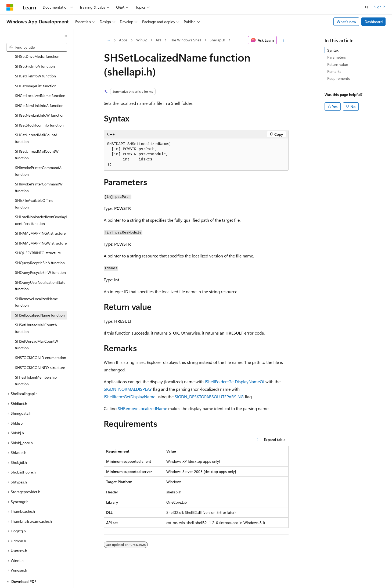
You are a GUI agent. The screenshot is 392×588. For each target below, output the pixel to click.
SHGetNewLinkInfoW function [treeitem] (40, 97)
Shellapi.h (217, 40)
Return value (338, 64)
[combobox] (37, 47)
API (158, 40)
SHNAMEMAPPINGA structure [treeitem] (40, 215)
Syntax (333, 50)
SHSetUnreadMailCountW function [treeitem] (37, 326)
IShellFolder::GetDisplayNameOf (235, 381)
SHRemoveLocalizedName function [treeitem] (36, 284)
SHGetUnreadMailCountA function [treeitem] (36, 120)
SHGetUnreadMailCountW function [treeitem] (37, 136)
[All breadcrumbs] (108, 40)
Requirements (339, 78)
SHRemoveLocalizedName (142, 408)
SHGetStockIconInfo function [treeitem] (39, 107)
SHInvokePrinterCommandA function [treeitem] (38, 152)
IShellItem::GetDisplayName (130, 397)
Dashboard (374, 22)
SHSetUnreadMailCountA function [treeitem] (36, 310)
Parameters (337, 57)
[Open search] (367, 7)
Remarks (334, 71)
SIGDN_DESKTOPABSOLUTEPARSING (209, 397)
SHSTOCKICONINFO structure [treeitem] (40, 349)
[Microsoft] (10, 7)
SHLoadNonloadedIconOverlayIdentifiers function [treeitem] (41, 202)
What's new (346, 22)
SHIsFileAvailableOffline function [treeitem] (34, 185)
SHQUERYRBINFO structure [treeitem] (38, 234)
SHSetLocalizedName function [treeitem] (40, 297)
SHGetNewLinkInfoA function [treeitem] (39, 87)
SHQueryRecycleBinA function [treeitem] (40, 244)
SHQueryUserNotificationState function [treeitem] (40, 267)
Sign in (380, 7)
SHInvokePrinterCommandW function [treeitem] (39, 169)
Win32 (142, 40)
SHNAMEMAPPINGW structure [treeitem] (41, 225)
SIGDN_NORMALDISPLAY (128, 389)
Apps (123, 40)
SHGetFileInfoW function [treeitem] (35, 57)
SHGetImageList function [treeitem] (36, 67)
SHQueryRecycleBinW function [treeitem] (40, 254)
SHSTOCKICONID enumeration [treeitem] (41, 339)
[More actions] (284, 40)
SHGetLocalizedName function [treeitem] (40, 77)
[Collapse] (66, 36)
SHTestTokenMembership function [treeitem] (36, 362)
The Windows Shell (186, 40)
